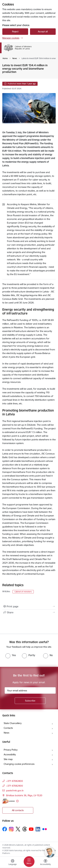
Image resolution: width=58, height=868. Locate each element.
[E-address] (9, 801)
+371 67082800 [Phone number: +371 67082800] (15, 781)
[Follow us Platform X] (18, 829)
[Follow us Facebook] (5, 829)
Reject (15, 32)
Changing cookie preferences (19, 764)
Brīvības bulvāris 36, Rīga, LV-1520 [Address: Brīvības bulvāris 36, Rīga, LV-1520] (24, 795)
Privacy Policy (11, 750)
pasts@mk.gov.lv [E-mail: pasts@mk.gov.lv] (15, 790)
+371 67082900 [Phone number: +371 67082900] (15, 786)
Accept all (43, 32)
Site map (8, 759)
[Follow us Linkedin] (38, 829)
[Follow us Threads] (25, 829)
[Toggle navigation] (29, 862)
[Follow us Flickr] (45, 829)
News (6, 733)
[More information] (17, 801)
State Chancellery (13, 723)
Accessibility (10, 754)
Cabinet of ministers (23, 592)
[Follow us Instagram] (11, 829)
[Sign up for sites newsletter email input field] (30, 690)
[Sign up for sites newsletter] (30, 701)
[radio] (11, 655)
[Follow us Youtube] (31, 829)
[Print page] (29, 606)
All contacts (18, 810)
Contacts (8, 728)
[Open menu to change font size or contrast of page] (45, 863)
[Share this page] (29, 612)
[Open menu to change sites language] (13, 863)
